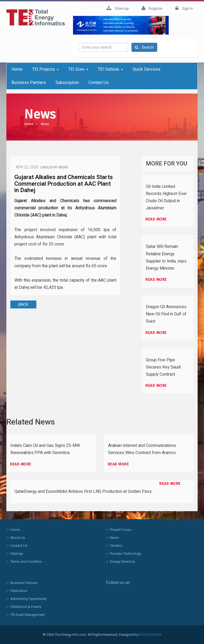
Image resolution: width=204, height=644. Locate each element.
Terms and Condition (26, 562)
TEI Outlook (110, 69)
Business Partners (29, 82)
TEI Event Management (28, 615)
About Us (18, 538)
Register (152, 8)
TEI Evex (78, 69)
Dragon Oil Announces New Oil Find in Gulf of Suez (166, 314)
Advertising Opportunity (29, 599)
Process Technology (126, 554)
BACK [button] (23, 304)
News (45, 124)
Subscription (67, 82)
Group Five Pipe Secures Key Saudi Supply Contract (163, 367)
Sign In (184, 8)
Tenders (116, 546)
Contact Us (99, 82)
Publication (19, 591)
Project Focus (120, 530)
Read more (156, 219)
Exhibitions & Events (26, 607)
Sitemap (118, 8)
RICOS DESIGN (150, 635)
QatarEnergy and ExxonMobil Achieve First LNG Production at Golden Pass (83, 492)
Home (17, 69)
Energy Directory (122, 562)
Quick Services (146, 69)
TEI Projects (45, 69)
